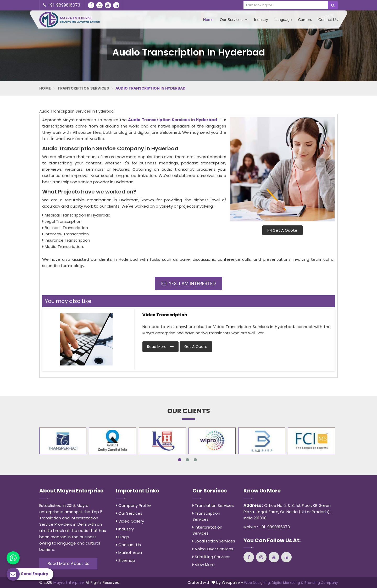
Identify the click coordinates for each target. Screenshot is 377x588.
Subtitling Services (211, 557)
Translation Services (213, 505)
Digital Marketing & (288, 583)
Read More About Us (68, 564)
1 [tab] (180, 460)
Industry (261, 20)
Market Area (129, 553)
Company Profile (133, 505)
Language (283, 20)
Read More (160, 347)
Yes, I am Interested (189, 283)
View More (204, 565)
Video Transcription (165, 315)
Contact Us (328, 20)
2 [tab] (187, 460)
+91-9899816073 (62, 5)
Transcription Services (83, 88)
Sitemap (126, 560)
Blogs (122, 537)
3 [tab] (195, 460)
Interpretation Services (207, 530)
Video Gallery (130, 521)
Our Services (234, 19)
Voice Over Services (213, 549)
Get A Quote (282, 230)
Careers (305, 20)
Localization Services (214, 541)
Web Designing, (257, 583)
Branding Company (321, 583)
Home (208, 20)
